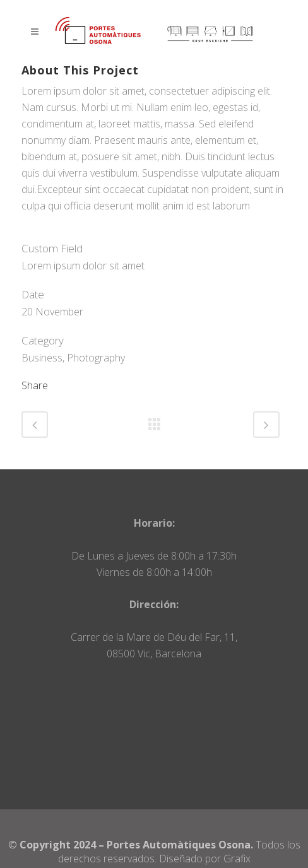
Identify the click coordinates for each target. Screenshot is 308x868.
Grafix (237, 859)
